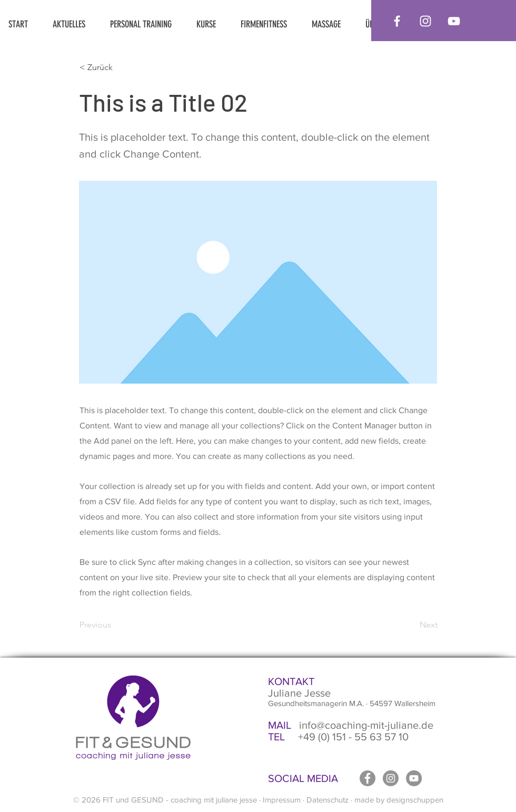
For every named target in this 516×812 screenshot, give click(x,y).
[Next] (411, 625)
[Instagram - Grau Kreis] (391, 778)
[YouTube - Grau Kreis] (414, 778)
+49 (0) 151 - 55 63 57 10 (338, 737)
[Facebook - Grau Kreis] (368, 778)
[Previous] (114, 625)
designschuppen (415, 800)
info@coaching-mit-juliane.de (351, 725)
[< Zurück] (114, 67)
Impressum (282, 800)
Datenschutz (328, 800)
